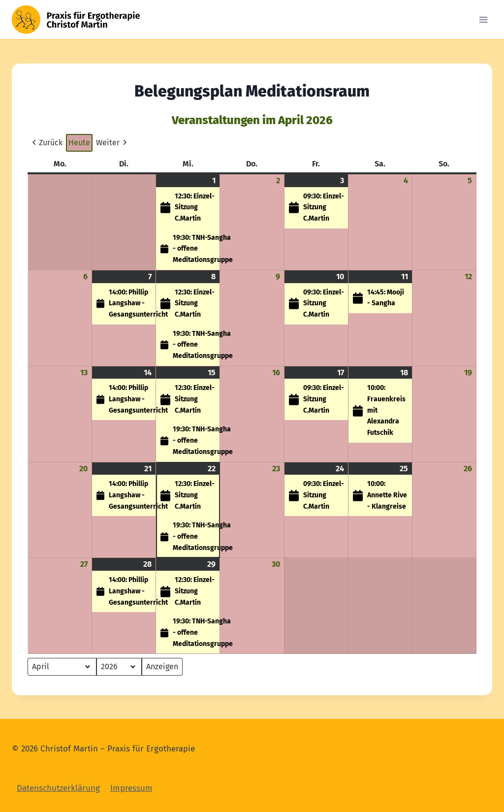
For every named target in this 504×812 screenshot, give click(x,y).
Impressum (131, 788)
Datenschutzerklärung (58, 788)
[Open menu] (483, 19)
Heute (79, 143)
